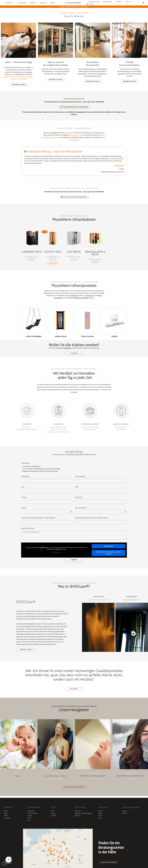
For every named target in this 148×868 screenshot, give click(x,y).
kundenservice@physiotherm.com (69, 7)
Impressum (79, 823)
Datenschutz (80, 816)
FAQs (53, 816)
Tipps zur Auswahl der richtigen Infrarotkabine (56, 64)
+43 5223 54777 (84, 7)
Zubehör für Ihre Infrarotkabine (81, 299)
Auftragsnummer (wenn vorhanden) (38, 520)
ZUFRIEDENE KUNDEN (90, 426)
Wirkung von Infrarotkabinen (74, 141)
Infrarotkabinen (69, 134)
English (101, 818)
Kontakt (54, 818)
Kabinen (7, 816)
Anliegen (25, 465)
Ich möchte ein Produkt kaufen (31, 469)
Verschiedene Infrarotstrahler (93, 64)
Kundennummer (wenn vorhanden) (92, 520)
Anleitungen (8, 823)
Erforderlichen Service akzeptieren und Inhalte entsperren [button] (108, 555)
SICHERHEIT (27, 426)
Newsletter (55, 821)
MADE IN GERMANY (121, 426)
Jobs (29, 825)
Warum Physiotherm (35, 818)
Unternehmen (33, 816)
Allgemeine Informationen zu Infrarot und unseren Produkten (40, 473)
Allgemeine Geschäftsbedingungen (84, 819)
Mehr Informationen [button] (56, 555)
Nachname (80, 479)
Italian (101, 821)
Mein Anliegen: (28, 531)
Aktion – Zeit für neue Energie (19, 62)
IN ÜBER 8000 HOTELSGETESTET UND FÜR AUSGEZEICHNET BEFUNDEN (58, 432)
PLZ (23, 489)
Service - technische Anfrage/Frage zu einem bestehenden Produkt (41, 471)
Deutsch (102, 816)
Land (24, 510)
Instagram (126, 816)
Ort (77, 489)
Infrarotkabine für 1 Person (76, 136)
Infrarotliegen (73, 297)
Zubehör (7, 821)
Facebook (126, 818)
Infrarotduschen (89, 297)
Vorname (26, 479)
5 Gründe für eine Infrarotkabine (130, 64)
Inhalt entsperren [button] (108, 548)
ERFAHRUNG (58, 426)
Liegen (6, 818)
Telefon (79, 500)
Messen (30, 823)
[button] (12, 3)
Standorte (31, 821)
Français (102, 823)
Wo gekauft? (81, 510)
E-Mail (24, 500)
